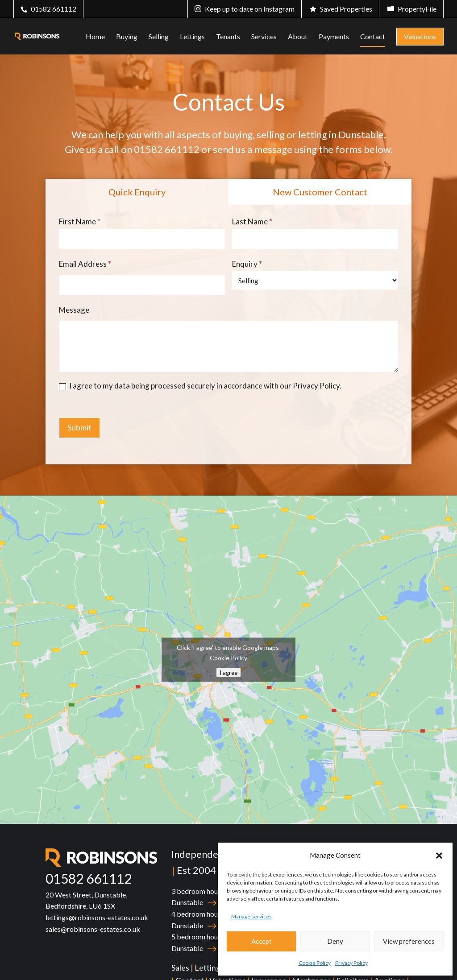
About (298, 37)
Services (264, 37)
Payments (334, 37)
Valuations (420, 36)
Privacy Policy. (317, 386)
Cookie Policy (315, 963)
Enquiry (247, 264)
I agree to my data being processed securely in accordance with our (200, 386)
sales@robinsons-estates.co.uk (93, 929)
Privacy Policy (351, 963)
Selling (159, 37)
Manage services (251, 916)
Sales (180, 968)
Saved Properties (346, 9)
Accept (262, 941)
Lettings (192, 37)
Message (74, 310)
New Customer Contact (320, 192)
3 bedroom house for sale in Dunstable (213, 897)
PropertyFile (417, 9)
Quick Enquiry (137, 192)
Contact (373, 37)
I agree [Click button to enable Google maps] (228, 673)
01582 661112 (54, 9)
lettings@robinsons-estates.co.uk (97, 917)
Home (95, 37)
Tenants (228, 37)
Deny (335, 941)
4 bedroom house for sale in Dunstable (213, 920)
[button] (439, 856)
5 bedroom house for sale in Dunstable (213, 942)
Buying (127, 37)
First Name (80, 221)
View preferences (409, 941)
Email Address (85, 264)
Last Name (252, 221)
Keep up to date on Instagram (250, 9)
